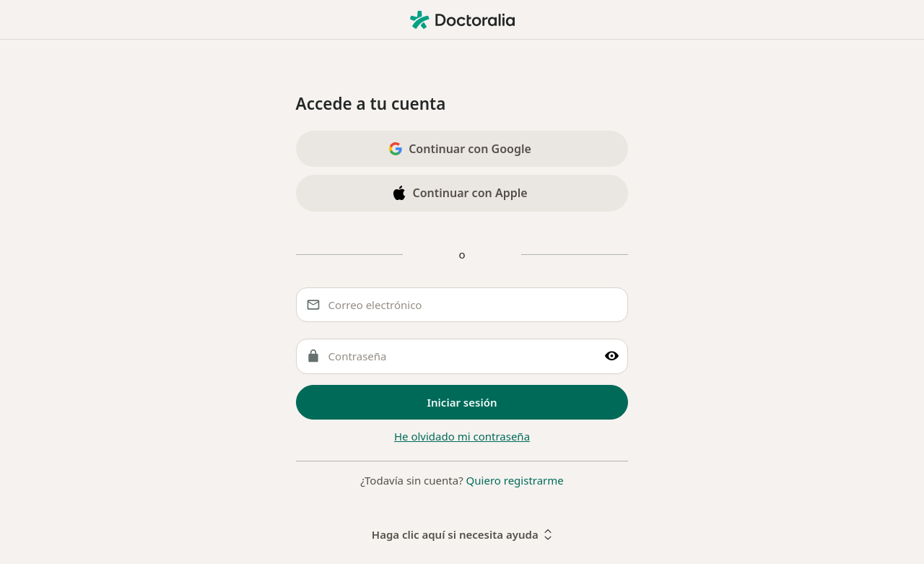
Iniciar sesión (462, 402)
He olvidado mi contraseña (462, 436)
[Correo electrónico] (462, 305)
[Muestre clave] (612, 356)
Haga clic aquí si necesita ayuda (462, 534)
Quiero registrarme (515, 480)
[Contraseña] (462, 356)
